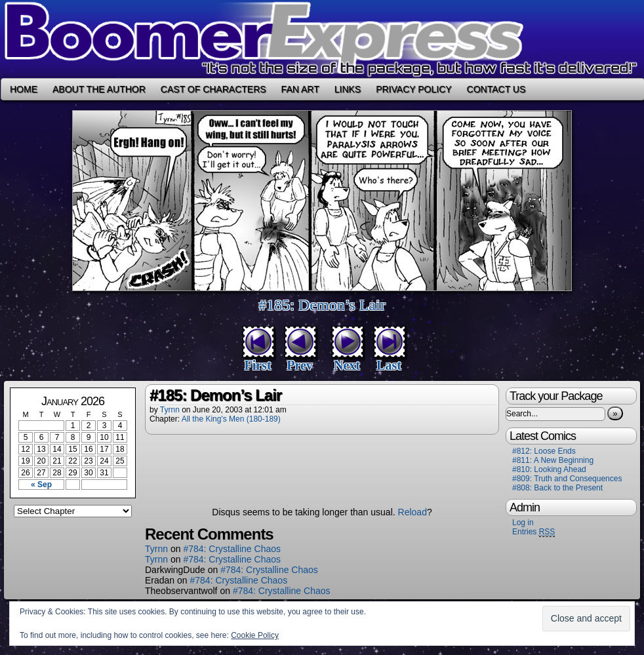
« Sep (41, 485)
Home (24, 89)
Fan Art (300, 89)
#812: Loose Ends (544, 451)
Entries (533, 532)
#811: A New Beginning (553, 460)
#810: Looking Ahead (549, 469)
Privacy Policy (413, 89)
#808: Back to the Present (557, 488)
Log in (523, 523)
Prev (300, 365)
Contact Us (496, 89)
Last (389, 365)
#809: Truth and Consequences (567, 479)
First (257, 365)
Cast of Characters (213, 89)
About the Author (99, 89)
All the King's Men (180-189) (231, 419)
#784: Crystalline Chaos (232, 549)
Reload (413, 512)
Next (347, 365)
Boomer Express (322, 39)
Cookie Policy (255, 635)
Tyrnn (170, 410)
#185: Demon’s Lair (322, 305)
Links (348, 89)
